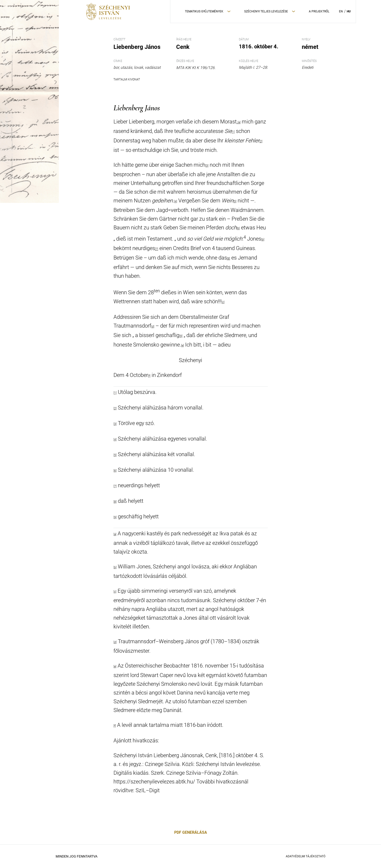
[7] (157, 249)
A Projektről (319, 11)
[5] (235, 201)
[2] (261, 141)
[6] (238, 228)
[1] (233, 132)
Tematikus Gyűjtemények (204, 11)
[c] (223, 302)
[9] (181, 336)
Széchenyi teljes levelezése (266, 11)
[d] (153, 327)
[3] (207, 166)
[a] (239, 122)
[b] (263, 240)
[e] (182, 346)
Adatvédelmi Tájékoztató (306, 856)
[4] (176, 201)
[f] (149, 376)
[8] (229, 259)
